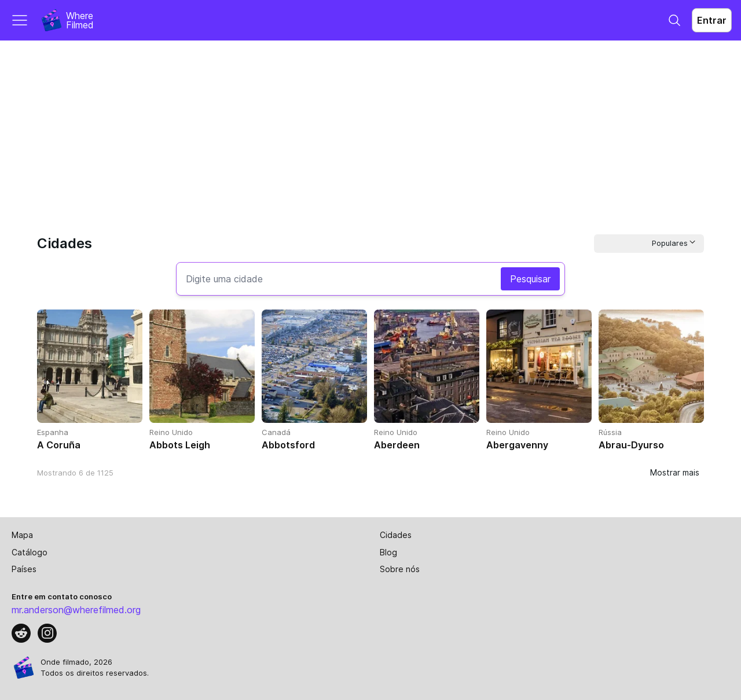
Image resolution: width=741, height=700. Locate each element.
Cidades (396, 535)
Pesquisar (530, 279)
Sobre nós (400, 569)
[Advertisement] (370, 127)
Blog (388, 552)
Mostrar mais (675, 472)
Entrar (712, 20)
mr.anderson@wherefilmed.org (76, 610)
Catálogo (30, 552)
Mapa (22, 535)
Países (24, 569)
